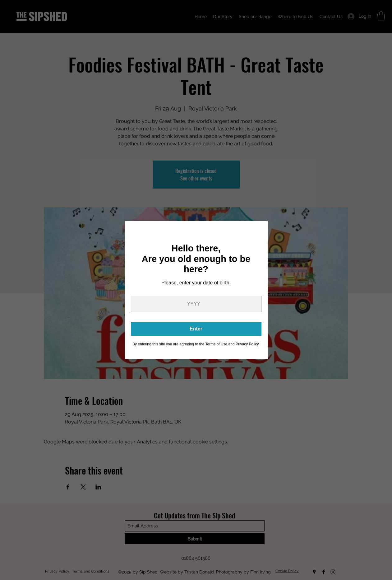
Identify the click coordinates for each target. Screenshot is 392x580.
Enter (196, 329)
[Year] (196, 304)
